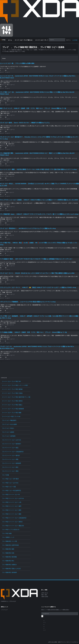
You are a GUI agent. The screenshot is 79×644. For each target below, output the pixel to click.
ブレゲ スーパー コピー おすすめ (11, 440)
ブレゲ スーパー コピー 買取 (10, 459)
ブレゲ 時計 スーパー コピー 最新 (12, 514)
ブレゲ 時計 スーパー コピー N (11, 495)
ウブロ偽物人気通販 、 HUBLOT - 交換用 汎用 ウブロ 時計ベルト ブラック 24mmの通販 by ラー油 (33, 332)
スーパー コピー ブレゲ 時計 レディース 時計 (15, 385)
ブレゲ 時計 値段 (7, 533)
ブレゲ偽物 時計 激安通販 (9, 557)
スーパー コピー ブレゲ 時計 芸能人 (12, 405)
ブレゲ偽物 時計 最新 (8, 549)
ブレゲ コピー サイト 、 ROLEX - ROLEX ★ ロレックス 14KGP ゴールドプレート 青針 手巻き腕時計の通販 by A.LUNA (37, 273)
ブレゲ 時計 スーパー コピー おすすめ (13, 498)
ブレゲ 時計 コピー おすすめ (10, 483)
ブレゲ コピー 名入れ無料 (9, 424)
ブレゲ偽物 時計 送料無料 (9, 572)
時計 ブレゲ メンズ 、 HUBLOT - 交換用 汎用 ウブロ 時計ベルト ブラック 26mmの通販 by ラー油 (33, 108)
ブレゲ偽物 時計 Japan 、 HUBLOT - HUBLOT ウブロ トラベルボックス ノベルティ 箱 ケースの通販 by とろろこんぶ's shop (39, 214)
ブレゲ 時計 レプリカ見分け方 (11, 530)
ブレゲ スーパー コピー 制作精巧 (11, 444)
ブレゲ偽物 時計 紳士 (8, 561)
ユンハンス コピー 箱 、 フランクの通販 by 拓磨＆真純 (17, 63)
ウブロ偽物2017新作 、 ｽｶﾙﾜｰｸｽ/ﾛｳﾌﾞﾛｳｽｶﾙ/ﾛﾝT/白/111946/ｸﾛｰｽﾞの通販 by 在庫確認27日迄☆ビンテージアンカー (36, 259)
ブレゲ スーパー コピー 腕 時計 (11, 455)
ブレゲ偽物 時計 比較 (8, 553)
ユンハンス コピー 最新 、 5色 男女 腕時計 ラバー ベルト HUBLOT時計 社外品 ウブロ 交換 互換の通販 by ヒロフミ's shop (38, 169)
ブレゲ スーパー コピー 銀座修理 (11, 463)
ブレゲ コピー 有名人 (8, 428)
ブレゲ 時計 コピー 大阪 (9, 487)
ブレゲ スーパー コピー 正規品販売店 (13, 452)
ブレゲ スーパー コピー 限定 (10, 467)
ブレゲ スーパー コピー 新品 (10, 448)
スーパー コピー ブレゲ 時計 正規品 (12, 393)
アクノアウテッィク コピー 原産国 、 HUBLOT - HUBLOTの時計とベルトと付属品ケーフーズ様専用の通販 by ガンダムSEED (39, 200)
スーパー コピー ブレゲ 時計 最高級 (12, 389)
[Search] (57, 40)
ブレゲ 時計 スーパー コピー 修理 (12, 506)
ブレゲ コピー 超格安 (8, 432)
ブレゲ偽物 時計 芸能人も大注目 (11, 569)
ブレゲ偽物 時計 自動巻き (9, 565)
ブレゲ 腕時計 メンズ (8, 537)
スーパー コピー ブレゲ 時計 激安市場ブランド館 (16, 397)
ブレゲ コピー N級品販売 (9, 420)
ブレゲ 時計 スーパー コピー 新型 (12, 510)
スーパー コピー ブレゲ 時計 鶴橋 (12, 413)
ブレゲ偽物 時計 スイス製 (9, 541)
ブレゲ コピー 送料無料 (9, 436)
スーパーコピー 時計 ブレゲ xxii (11, 416)
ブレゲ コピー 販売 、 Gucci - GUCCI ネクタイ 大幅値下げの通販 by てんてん (25, 123)
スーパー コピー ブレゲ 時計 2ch (11, 381)
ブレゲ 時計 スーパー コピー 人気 (12, 502)
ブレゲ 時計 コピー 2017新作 (10, 479)
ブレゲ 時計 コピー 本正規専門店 (11, 491)
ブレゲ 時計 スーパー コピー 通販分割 (13, 526)
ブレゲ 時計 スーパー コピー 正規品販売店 (14, 518)
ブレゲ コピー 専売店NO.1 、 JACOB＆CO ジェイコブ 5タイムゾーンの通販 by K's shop (28, 228)
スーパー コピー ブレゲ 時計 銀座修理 (13, 409)
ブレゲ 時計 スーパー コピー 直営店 (12, 522)
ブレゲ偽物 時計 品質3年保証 (10, 545)
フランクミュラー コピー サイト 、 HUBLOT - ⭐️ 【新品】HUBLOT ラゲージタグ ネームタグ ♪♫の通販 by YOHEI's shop (38, 287)
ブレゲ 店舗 (5, 475)
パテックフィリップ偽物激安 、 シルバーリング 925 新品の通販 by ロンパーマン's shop (28, 302)
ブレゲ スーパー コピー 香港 (10, 471)
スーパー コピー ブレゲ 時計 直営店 (12, 401)
